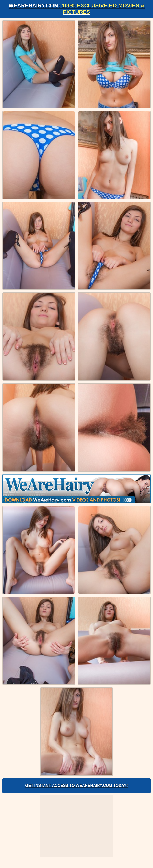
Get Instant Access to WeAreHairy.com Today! (76, 786)
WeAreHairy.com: (77, 9)
